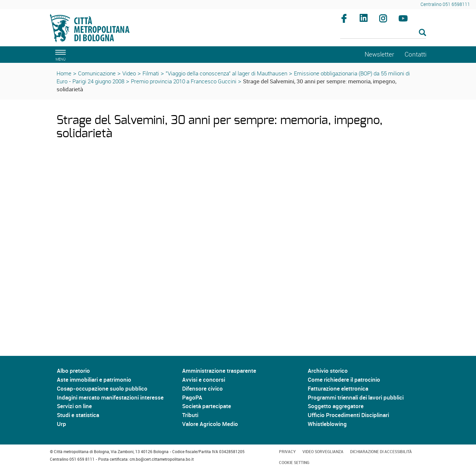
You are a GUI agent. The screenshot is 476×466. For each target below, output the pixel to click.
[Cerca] (383, 33)
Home (64, 73)
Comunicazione (97, 73)
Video (129, 73)
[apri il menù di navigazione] (59, 54)
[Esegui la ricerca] (422, 33)
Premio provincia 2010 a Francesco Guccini (184, 81)
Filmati (151, 73)
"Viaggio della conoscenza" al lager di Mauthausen (226, 73)
